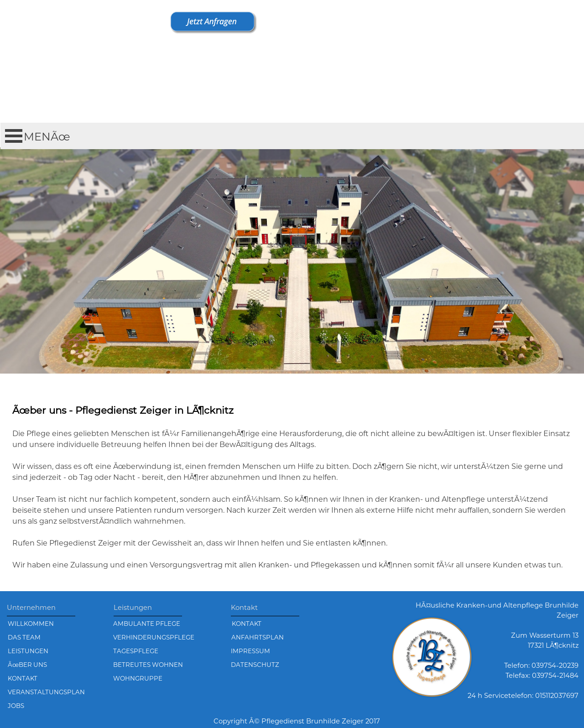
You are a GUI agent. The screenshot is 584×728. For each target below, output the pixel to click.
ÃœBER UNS (27, 665)
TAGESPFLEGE (136, 651)
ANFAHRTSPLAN (258, 637)
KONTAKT (247, 624)
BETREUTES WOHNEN (148, 665)
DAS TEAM (24, 637)
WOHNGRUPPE (138, 678)
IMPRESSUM (250, 651)
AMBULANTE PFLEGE (147, 624)
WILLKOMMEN (31, 624)
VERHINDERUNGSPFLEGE (154, 637)
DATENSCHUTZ (255, 665)
